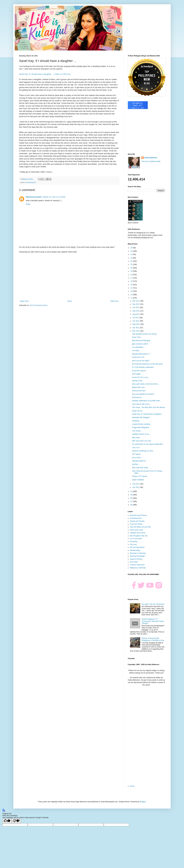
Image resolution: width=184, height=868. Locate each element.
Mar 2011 (136, 331)
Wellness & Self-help (138, 568)
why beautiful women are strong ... (145, 334)
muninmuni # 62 (138, 357)
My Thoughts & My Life (139, 536)
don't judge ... (137, 374)
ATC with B (136, 454)
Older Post (114, 301)
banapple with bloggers (141, 417)
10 (132, 491)
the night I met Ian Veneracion (153, 604)
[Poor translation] (16, 821)
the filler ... (136, 464)
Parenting (134, 541)
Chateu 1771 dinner (140, 476)
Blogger (143, 802)
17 (132, 278)
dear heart (136, 438)
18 (132, 275)
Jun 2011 (136, 321)
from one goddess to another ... (144, 394)
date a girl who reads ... (141, 468)
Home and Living (136, 530)
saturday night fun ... (140, 461)
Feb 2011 (136, 484)
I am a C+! (136, 448)
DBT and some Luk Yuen (142, 441)
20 (132, 268)
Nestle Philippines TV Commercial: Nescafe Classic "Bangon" (153, 621)
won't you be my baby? (141, 361)
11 (132, 298)
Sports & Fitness (136, 559)
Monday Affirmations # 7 (141, 354)
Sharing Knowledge (137, 556)
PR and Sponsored (137, 547)
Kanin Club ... (137, 337)
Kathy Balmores (151, 158)
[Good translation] (7, 821)
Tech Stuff (134, 562)
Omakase (136, 421)
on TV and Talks (136, 539)
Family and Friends (137, 521)
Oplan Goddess (138, 480)
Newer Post (24, 301)
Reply (28, 204)
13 (132, 291)
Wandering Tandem (34, 197)
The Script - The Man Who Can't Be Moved (148, 407)
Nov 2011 (136, 304)
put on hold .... (137, 458)
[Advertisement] (69, 277)
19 (132, 271)
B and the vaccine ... (140, 371)
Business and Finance (138, 515)
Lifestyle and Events (138, 533)
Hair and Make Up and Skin (140, 527)
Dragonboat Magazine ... (141, 427)
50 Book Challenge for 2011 (143, 451)
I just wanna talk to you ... (142, 404)
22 (132, 261)
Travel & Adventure (137, 565)
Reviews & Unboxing (138, 553)
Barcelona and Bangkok (141, 341)
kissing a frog (137, 381)
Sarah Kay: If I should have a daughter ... (148, 414)
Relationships (135, 550)
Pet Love (133, 545)
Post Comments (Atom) (38, 305)
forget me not (137, 411)
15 (132, 285)
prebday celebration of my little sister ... (147, 401)
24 (132, 254)
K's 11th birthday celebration (143, 367)
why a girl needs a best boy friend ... (146, 384)
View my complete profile (151, 161)
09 (132, 495)
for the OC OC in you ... (141, 377)
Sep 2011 (136, 311)
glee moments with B (140, 344)
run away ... (136, 351)
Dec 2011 (136, 301)
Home (70, 301)
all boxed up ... (138, 397)
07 (132, 501)
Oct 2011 (136, 307)
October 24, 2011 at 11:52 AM (54, 197)
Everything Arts (31, 182)
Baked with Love (138, 387)
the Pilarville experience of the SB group (147, 364)
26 (132, 248)
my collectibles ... (139, 347)
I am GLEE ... (137, 431)
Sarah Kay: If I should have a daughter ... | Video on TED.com (45, 74)
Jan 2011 (136, 487)
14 (132, 288)
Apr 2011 (136, 328)
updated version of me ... (142, 434)
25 (132, 251)
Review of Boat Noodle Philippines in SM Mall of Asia (153, 639)
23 (132, 258)
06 (132, 505)
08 (132, 498)
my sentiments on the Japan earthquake (147, 444)
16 (132, 281)
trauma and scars (139, 391)
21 (132, 264)
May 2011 (136, 324)
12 (132, 295)
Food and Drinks (136, 524)
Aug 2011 (136, 314)
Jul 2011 (136, 318)
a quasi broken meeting (141, 424)
